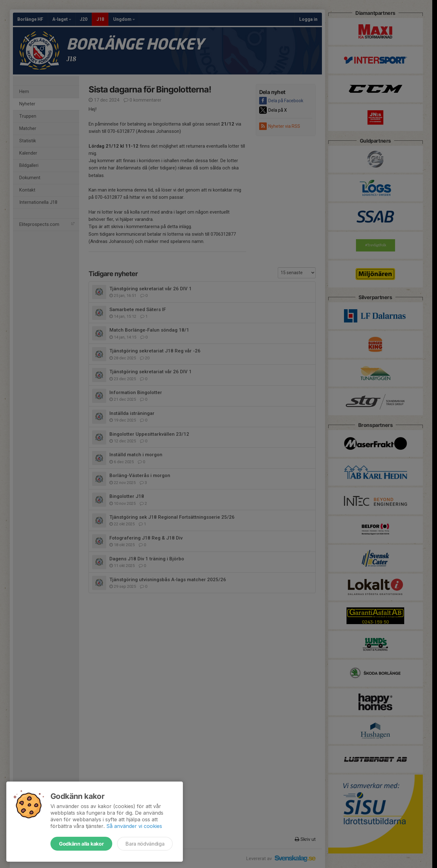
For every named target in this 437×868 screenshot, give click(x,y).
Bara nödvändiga (145, 844)
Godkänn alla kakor (81, 844)
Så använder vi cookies (134, 826)
